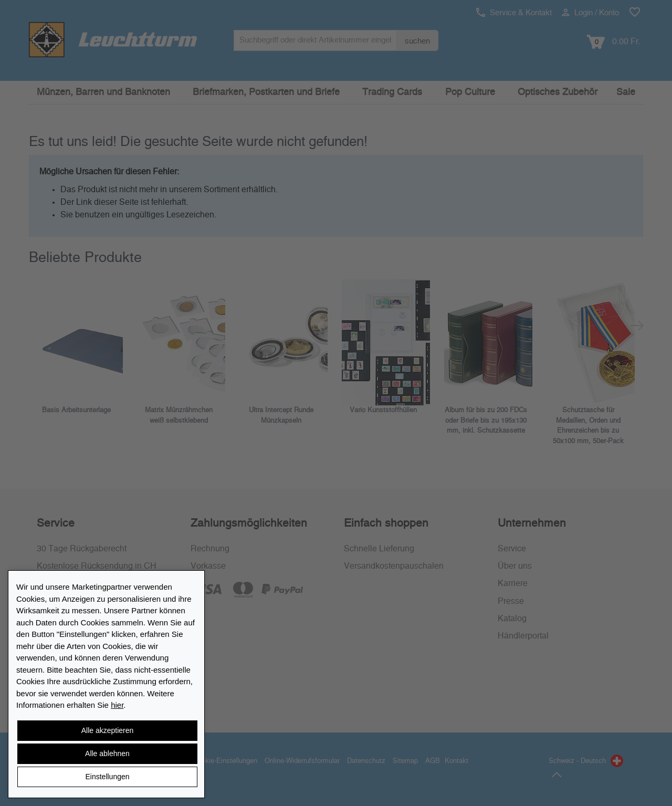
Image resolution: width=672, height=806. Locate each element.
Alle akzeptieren (108, 730)
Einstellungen (107, 777)
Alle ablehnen (107, 753)
